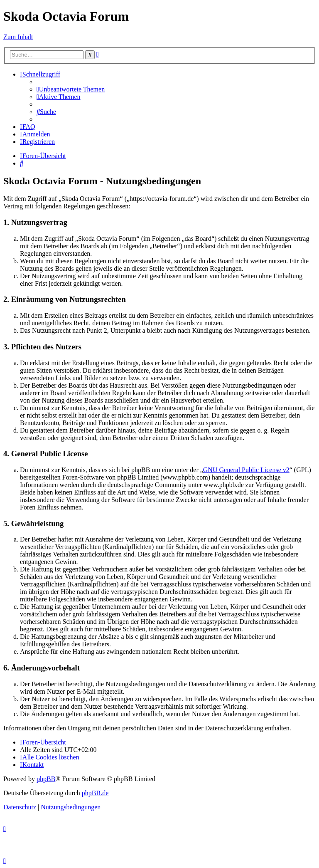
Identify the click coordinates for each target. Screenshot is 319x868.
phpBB (46, 779)
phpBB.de (95, 793)
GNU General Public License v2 (246, 470)
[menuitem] (71, 89)
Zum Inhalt (18, 37)
